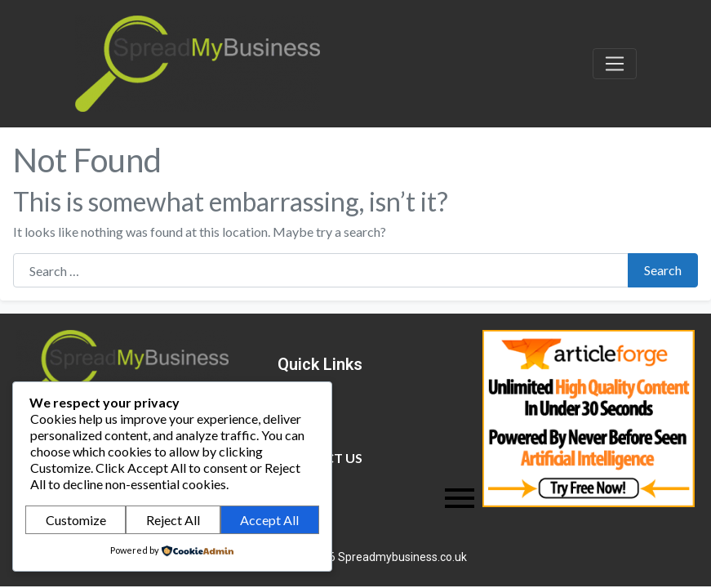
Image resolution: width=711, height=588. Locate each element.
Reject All (173, 520)
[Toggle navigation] (615, 64)
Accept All (269, 520)
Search (663, 270)
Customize (76, 520)
